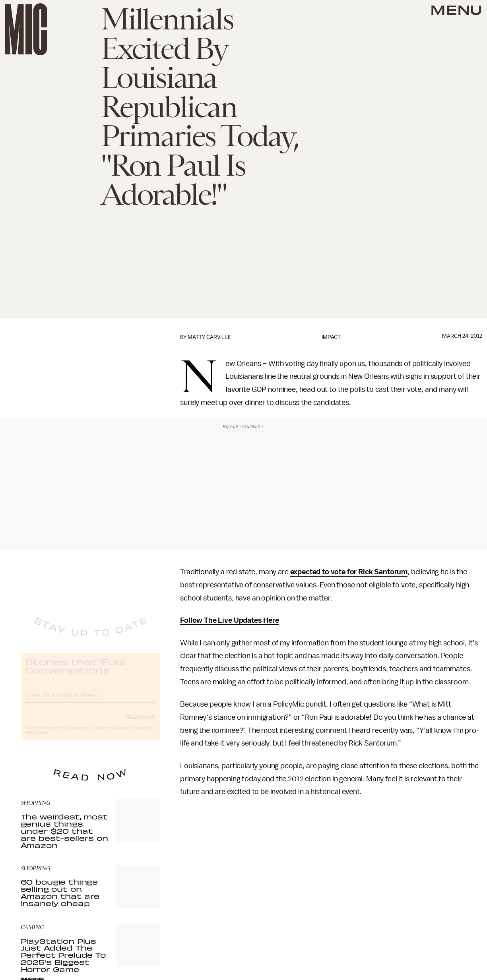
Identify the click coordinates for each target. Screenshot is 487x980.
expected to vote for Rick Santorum (349, 572)
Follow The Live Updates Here (230, 620)
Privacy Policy (37, 739)
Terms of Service (132, 734)
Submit (140, 723)
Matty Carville (209, 337)
